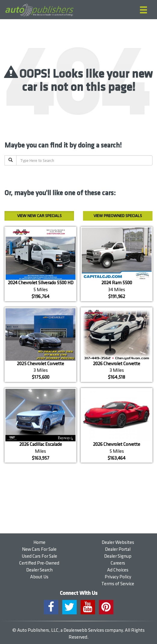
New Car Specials (39, 216)
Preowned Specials (118, 216)
